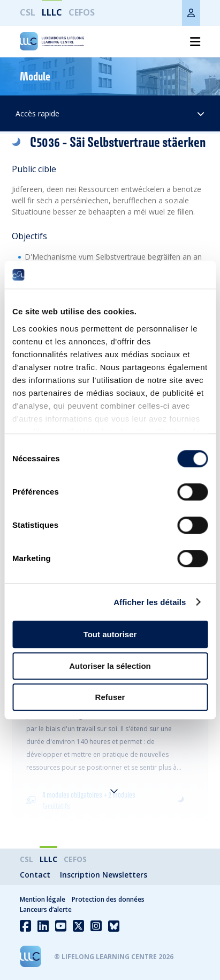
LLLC (52, 12)
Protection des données (108, 899)
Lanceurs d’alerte (46, 909)
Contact (35, 875)
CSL (28, 12)
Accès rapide (110, 113)
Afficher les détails (150, 602)
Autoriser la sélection (110, 666)
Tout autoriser (110, 634)
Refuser (110, 697)
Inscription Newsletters (104, 875)
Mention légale (43, 899)
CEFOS (82, 12)
